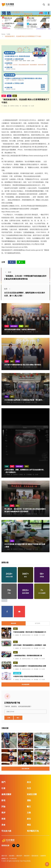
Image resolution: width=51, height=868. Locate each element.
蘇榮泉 (17, 635)
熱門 (4, 96)
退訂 (18, 718)
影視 (3, 800)
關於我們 (19, 856)
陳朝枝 (5, 106)
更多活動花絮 (25, 769)
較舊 (8, 289)
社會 (7, 466)
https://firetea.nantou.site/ (10, 212)
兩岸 (3, 813)
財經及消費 (17, 673)
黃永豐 (8, 514)
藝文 (29, 806)
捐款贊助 (12, 856)
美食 (18, 361)
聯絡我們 (27, 856)
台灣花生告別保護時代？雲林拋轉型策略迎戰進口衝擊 (30, 666)
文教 (21, 326)
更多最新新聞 (25, 684)
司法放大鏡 (6, 831)
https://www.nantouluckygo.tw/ (35, 156)
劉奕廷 (17, 680)
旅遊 (9, 96)
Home (3, 34)
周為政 (8, 475)
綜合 (9, 34)
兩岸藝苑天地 (33, 831)
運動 (29, 800)
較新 (8, 272)
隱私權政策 (35, 856)
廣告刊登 (4, 856)
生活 (7, 326)
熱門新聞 (38, 623)
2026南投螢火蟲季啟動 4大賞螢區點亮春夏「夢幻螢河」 (24, 400)
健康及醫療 (14, 326)
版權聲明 (43, 856)
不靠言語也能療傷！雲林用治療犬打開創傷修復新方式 (30, 632)
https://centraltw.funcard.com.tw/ (13, 247)
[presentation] (2, 21)
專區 (29, 825)
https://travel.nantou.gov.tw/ (31, 250)
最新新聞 (13, 623)
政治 (29, 782)
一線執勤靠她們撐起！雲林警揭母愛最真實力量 (28, 656)
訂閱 (9, 718)
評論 (3, 806)
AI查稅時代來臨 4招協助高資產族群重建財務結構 (28, 677)
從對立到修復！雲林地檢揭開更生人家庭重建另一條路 (30, 645)
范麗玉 (8, 549)
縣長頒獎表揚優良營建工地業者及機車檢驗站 (20, 329)
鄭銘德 (8, 367)
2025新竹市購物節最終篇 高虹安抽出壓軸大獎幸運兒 (23, 365)
